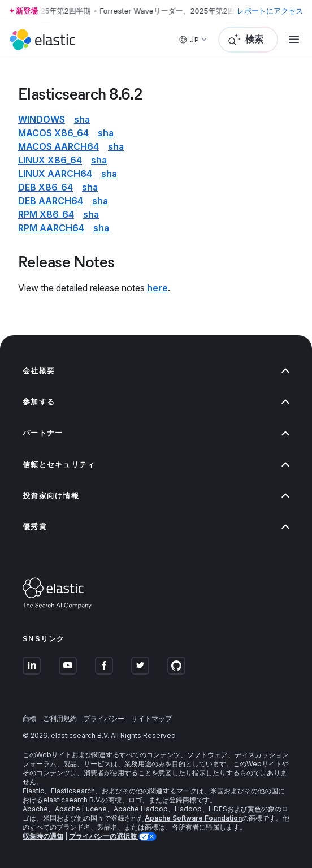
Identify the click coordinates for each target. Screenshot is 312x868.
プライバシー (104, 718)
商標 (29, 718)
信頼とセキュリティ (156, 465)
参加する (156, 402)
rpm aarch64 (51, 228)
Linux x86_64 (50, 160)
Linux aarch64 (55, 174)
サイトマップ (151, 718)
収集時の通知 (43, 836)
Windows (42, 119)
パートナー (156, 433)
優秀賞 (156, 527)
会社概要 (156, 371)
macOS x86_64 (53, 133)
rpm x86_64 (46, 214)
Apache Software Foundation (193, 818)
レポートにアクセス (270, 11)
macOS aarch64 (58, 146)
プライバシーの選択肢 (104, 836)
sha (82, 119)
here (157, 288)
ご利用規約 (60, 718)
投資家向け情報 (156, 496)
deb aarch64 (51, 201)
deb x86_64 (45, 187)
